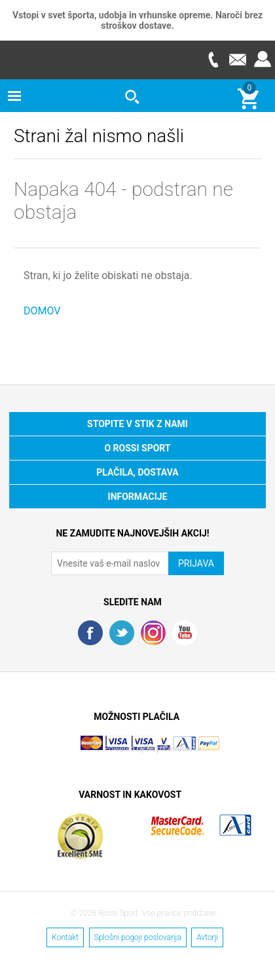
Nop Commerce (174, 749)
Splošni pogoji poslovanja (138, 937)
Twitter (122, 633)
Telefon (213, 59)
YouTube (185, 633)
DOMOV (42, 311)
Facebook (90, 633)
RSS (153, 633)
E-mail (238, 59)
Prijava (263, 59)
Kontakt (65, 937)
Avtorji (207, 937)
